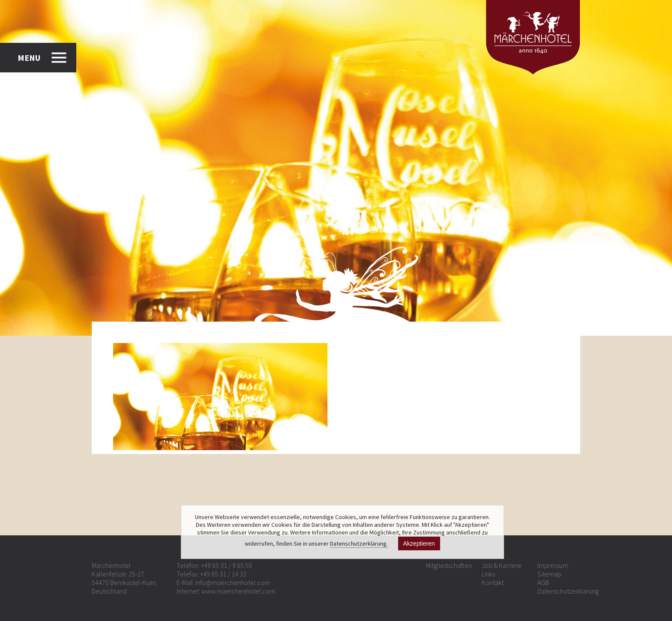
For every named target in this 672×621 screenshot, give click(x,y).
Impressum (553, 565)
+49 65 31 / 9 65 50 (226, 565)
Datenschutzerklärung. (359, 543)
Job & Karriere (502, 565)
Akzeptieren (419, 543)
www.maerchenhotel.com (238, 591)
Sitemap (549, 574)
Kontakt (493, 582)
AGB (543, 582)
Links (488, 574)
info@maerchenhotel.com (233, 582)
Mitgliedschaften (449, 565)
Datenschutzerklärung (568, 591)
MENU (29, 58)
